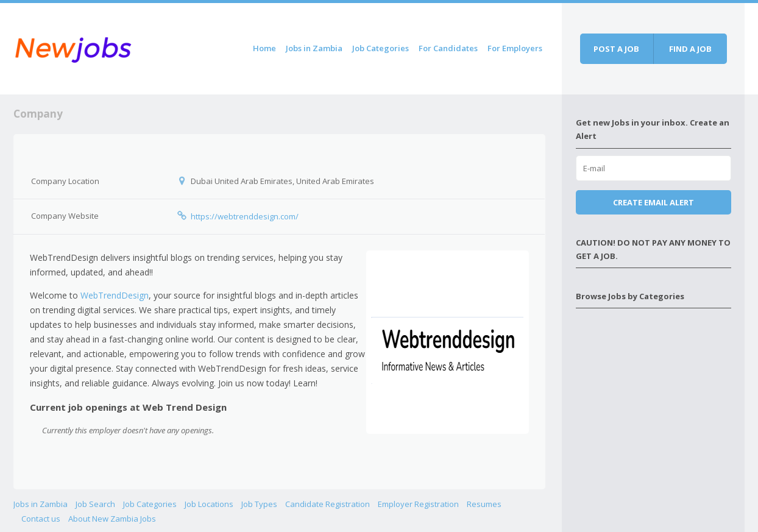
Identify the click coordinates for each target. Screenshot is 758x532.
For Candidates (448, 48)
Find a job (690, 49)
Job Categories (381, 48)
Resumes (484, 504)
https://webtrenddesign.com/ (245, 216)
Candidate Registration (328, 504)
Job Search (95, 504)
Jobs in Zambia (314, 48)
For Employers (515, 48)
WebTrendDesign (115, 295)
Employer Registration (418, 504)
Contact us (41, 519)
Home (264, 48)
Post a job (616, 49)
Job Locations (209, 504)
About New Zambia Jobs (112, 519)
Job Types (259, 504)
